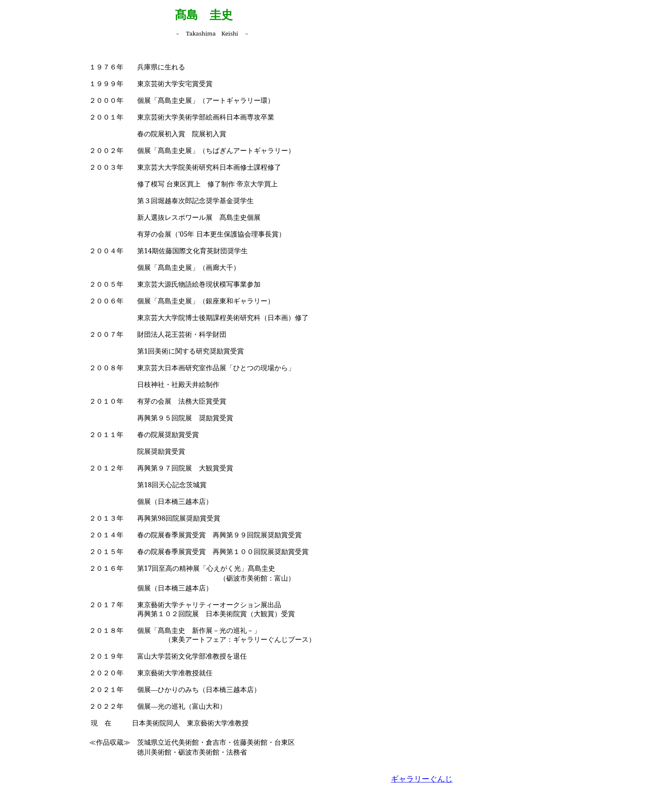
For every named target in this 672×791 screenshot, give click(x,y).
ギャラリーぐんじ (422, 779)
